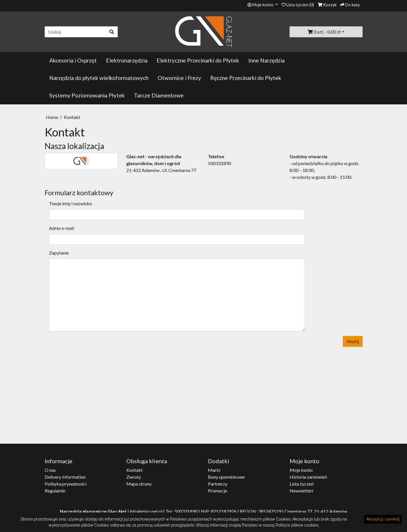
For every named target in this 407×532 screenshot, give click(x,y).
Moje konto (301, 470)
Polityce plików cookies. (297, 525)
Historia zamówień (308, 477)
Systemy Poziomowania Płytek (87, 95)
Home (52, 117)
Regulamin (55, 491)
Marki (214, 470)
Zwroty (134, 477)
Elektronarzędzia (127, 60)
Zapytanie (59, 253)
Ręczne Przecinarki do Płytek (246, 78)
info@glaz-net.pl (146, 511)
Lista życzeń (302, 484)
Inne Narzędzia (267, 60)
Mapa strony (139, 484)
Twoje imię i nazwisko (70, 203)
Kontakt (72, 117)
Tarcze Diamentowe (159, 95)
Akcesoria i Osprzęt (73, 60)
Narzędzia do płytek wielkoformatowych (99, 78)
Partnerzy (218, 484)
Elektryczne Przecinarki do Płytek (198, 60)
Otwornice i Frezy (179, 78)
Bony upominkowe (226, 477)
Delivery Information (65, 477)
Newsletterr (302, 491)
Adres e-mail (61, 228)
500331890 (186, 511)
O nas (50, 470)
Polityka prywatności (66, 484)
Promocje (218, 491)
